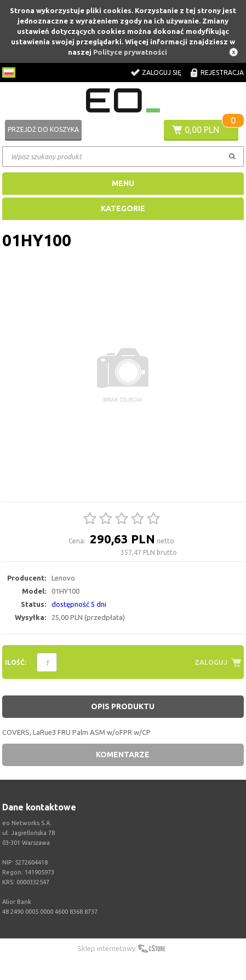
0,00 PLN (202, 130)
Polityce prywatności (130, 52)
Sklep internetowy (106, 948)
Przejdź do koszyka (43, 129)
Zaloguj (211, 662)
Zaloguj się (162, 73)
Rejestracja (222, 73)
